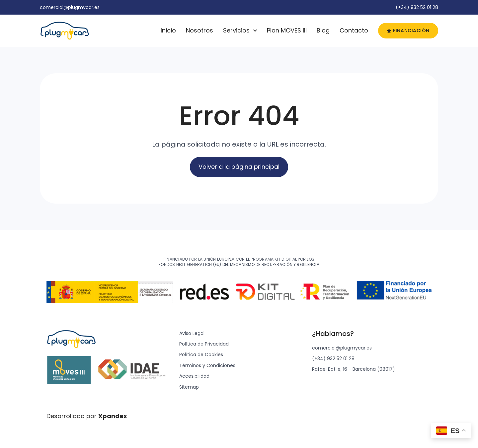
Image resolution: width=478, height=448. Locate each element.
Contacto (354, 30)
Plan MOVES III (287, 30)
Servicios (240, 31)
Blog (323, 30)
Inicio (168, 30)
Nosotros (199, 30)
